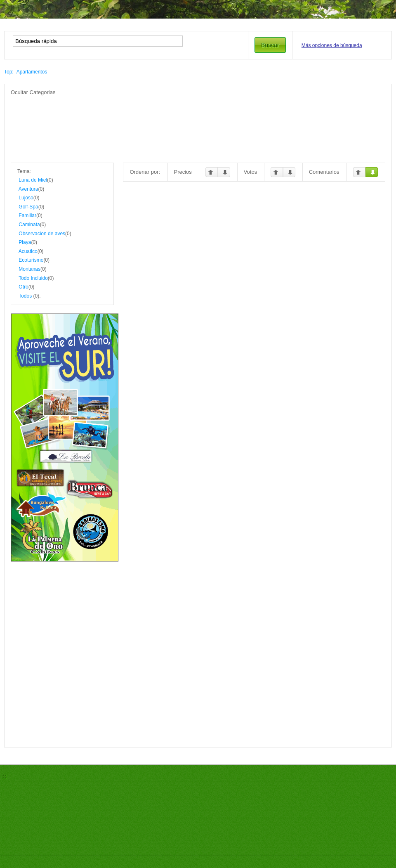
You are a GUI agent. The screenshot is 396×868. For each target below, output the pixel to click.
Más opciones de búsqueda (332, 45)
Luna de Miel (33, 180)
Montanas (29, 269)
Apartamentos (32, 72)
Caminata (29, 225)
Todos (25, 296)
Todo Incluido (33, 278)
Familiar (27, 215)
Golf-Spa (28, 207)
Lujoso (26, 198)
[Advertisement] (198, 115)
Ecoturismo (31, 260)
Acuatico (28, 251)
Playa (25, 242)
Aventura (28, 189)
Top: (9, 72)
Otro (23, 287)
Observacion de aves (42, 234)
